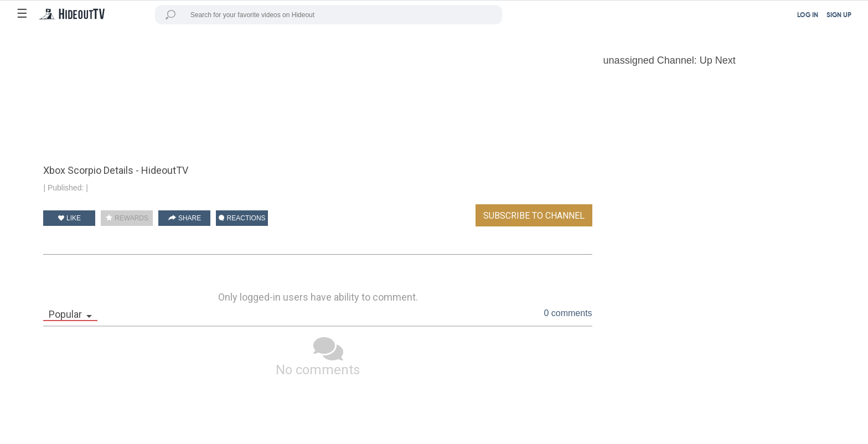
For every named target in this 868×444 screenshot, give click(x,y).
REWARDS (127, 218)
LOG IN (808, 16)
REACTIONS (242, 218)
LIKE (69, 218)
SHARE (185, 218)
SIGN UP (839, 16)
